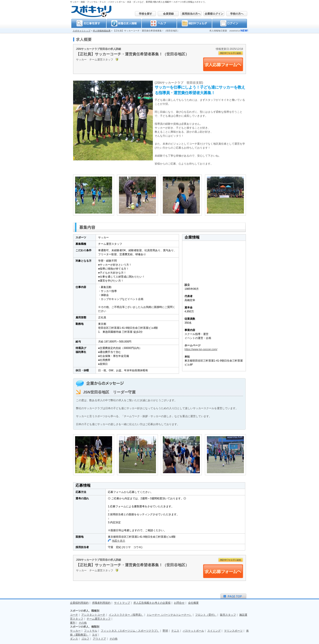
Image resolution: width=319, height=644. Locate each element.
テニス (175, 631)
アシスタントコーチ (93, 615)
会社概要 (193, 603)
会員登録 (168, 14)
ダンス (74, 639)
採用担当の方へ (191, 14)
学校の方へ (237, 14)
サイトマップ (122, 603)
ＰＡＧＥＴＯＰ (233, 596)
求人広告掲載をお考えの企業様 (152, 603)
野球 (165, 631)
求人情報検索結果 (102, 31)
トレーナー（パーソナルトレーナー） (169, 615)
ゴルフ (85, 639)
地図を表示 (119, 541)
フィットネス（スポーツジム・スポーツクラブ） (130, 631)
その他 (83, 623)
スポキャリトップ (82, 31)
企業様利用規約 (79, 603)
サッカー (75, 631)
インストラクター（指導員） (126, 615)
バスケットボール (193, 631)
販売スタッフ (228, 615)
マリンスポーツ (233, 631)
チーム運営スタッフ (99, 619)
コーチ (74, 615)
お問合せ (179, 603)
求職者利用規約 (101, 603)
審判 (73, 623)
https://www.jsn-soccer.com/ (201, 349)
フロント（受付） (206, 615)
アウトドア (99, 639)
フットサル (91, 631)
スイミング (214, 631)
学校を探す (146, 14)
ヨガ (95, 635)
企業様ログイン (214, 14)
